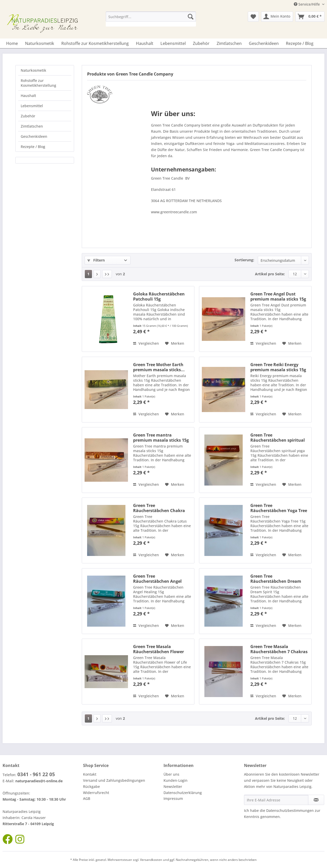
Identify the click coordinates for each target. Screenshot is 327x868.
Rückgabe (91, 786)
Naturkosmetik (33, 70)
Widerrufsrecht (96, 793)
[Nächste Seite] (97, 274)
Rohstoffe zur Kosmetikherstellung (38, 83)
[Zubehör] (201, 43)
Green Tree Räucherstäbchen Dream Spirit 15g (276, 579)
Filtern (96, 260)
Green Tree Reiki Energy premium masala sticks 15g (278, 367)
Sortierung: (244, 260)
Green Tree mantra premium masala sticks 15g (161, 438)
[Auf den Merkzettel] (175, 343)
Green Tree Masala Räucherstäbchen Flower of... (159, 649)
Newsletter (173, 786)
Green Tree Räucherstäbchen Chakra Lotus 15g (159, 508)
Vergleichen (146, 343)
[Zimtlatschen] (229, 43)
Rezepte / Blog (33, 147)
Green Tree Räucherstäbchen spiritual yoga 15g (278, 438)
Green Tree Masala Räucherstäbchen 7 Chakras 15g (279, 649)
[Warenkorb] (310, 17)
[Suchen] (191, 17)
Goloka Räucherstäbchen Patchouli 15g (159, 296)
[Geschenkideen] (264, 43)
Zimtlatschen (32, 126)
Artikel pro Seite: (270, 274)
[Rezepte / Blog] (300, 43)
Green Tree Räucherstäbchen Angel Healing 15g (157, 579)
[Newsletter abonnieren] (316, 800)
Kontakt (90, 774)
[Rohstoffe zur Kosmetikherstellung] (95, 43)
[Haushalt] (145, 43)
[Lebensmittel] (173, 43)
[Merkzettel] (253, 17)
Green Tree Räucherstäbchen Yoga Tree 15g (279, 508)
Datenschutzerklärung (183, 793)
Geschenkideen (34, 136)
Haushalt (28, 96)
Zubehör (28, 116)
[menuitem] (151, 19)
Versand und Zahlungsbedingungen (114, 780)
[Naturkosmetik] (40, 43)
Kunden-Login (176, 780)
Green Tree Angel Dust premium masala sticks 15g (278, 296)
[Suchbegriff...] (151, 17)
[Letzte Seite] (107, 274)
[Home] (12, 43)
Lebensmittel (32, 106)
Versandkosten (151, 860)
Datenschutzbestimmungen (290, 810)
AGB (87, 798)
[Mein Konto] (277, 17)
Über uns (171, 774)
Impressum (173, 798)
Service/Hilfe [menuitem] (307, 4)
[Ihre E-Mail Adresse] (276, 800)
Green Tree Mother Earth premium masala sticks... (159, 367)
